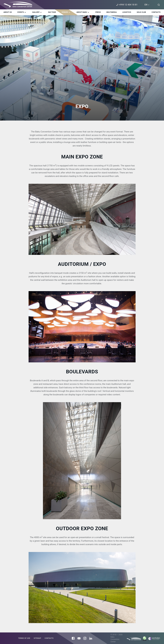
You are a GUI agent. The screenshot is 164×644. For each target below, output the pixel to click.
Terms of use (24, 638)
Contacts (49, 638)
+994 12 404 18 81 (126, 5)
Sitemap (37, 638)
